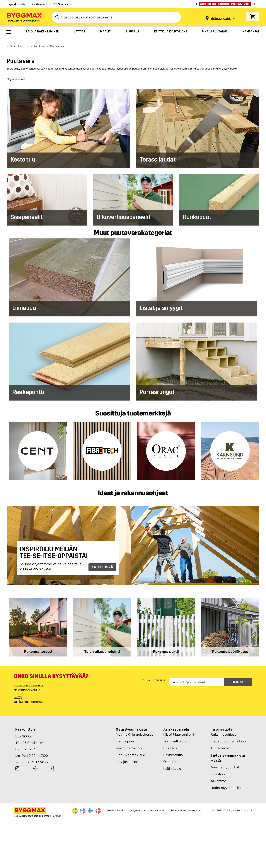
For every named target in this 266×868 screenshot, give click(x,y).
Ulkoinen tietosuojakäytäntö (186, 806)
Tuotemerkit (220, 744)
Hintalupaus (125, 737)
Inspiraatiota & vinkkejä (229, 737)
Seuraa (238, 678)
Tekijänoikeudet (116, 806)
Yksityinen (38, 4)
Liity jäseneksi (127, 757)
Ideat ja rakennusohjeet (133, 489)
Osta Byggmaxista (131, 725)
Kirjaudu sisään (17, 4)
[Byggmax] (24, 17)
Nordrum (56, 812)
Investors (218, 770)
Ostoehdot (171, 757)
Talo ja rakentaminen (31, 42)
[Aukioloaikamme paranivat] (226, 4)
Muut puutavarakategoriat (133, 229)
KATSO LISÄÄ (102, 563)
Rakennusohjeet (223, 730)
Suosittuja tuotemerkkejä (133, 409)
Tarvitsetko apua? (177, 737)
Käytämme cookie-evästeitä (147, 806)
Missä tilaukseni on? (179, 730)
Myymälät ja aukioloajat (134, 730)
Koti (9, 42)
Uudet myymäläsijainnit (229, 783)
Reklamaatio (173, 751)
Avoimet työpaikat (225, 763)
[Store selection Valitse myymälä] (220, 18)
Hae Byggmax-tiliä (131, 751)
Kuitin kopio (172, 764)
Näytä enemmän (17, 75)
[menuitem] (9, 32)
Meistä (216, 756)
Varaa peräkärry (129, 744)
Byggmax (44, 812)
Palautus (170, 744)
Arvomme (218, 777)
